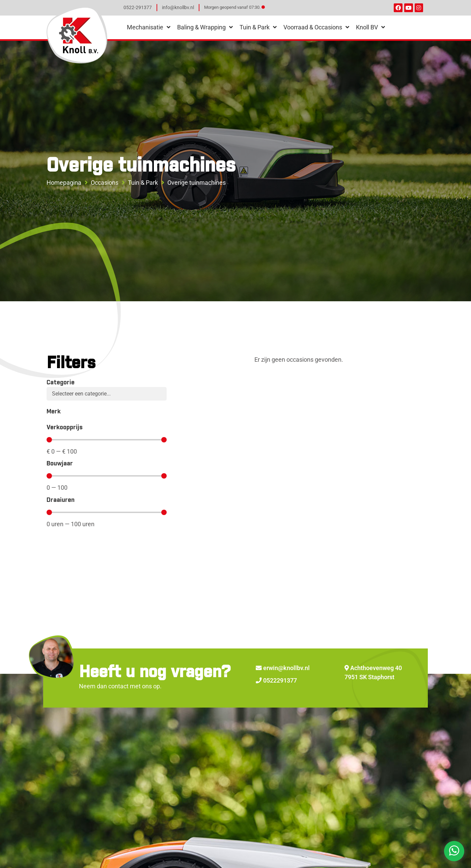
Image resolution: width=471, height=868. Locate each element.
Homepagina (64, 183)
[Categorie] (107, 394)
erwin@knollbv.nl (283, 668)
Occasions (105, 183)
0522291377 (276, 681)
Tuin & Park (143, 183)
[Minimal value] (107, 440)
